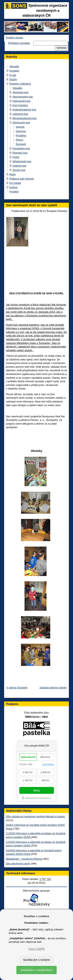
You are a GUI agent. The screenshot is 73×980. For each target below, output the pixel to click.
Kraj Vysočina (20, 105)
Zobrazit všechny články (53, 688)
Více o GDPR (36, 949)
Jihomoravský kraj (23, 97)
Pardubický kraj (21, 148)
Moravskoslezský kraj (25, 118)
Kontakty (14, 71)
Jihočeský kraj (20, 92)
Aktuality (14, 66)
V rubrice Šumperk (17, 688)
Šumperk (21, 144)
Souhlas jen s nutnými (36, 960)
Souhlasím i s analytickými (36, 970)
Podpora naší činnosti (22, 179)
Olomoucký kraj (21, 123)
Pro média (15, 183)
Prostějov (21, 135)
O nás (13, 75)
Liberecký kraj (20, 114)
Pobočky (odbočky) (20, 84)
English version (15, 38)
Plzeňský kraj (20, 153)
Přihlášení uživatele (19, 43)
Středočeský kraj (22, 161)
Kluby (13, 174)
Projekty (14, 192)
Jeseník (20, 127)
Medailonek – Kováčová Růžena (24, 859)
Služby (13, 79)
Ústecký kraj (19, 166)
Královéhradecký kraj (24, 110)
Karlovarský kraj (21, 101)
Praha (16, 157)
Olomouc (21, 131)
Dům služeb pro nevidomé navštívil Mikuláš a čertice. (36, 816)
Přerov (19, 140)
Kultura (13, 187)
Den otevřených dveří (18, 864)
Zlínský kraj (19, 170)
